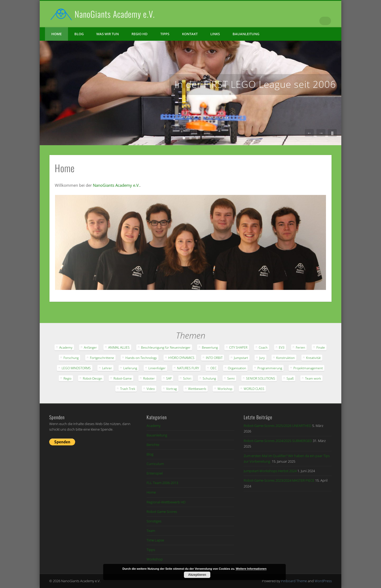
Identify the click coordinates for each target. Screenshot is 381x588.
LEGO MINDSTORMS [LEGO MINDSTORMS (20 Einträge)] (76, 368)
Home (56, 34)
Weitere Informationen (251, 569)
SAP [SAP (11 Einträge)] (169, 378)
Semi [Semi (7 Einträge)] (231, 378)
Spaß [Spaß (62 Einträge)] (290, 378)
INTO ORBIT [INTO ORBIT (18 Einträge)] (214, 358)
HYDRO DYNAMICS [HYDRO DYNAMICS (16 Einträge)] (181, 358)
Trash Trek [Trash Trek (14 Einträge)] (128, 389)
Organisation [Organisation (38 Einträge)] (237, 368)
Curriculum (155, 464)
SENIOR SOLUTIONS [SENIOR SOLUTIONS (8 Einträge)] (261, 378)
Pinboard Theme (294, 581)
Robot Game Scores (162, 512)
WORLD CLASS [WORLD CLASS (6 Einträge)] (254, 389)
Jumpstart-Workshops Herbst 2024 (270, 471)
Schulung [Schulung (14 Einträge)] (209, 378)
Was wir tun (108, 34)
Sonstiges (154, 521)
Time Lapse (155, 540)
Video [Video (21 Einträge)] (151, 389)
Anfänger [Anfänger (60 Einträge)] (90, 347)
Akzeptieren (197, 575)
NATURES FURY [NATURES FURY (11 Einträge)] (188, 368)
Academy (154, 426)
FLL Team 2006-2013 (162, 483)
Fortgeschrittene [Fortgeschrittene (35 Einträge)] (102, 358)
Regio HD (140, 34)
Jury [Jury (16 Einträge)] (262, 358)
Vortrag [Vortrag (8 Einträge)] (171, 389)
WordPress (323, 581)
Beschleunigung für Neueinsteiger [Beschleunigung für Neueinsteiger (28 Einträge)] (166, 347)
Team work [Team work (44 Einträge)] (313, 378)
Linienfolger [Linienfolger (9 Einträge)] (157, 368)
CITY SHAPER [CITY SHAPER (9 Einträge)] (238, 347)
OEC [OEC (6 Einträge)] (213, 368)
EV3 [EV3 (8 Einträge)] (282, 347)
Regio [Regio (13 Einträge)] (67, 378)
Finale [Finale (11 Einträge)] (321, 347)
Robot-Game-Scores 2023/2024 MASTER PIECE (279, 480)
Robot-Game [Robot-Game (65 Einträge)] (123, 378)
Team (151, 531)
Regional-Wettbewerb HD (166, 502)
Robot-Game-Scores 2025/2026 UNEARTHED (278, 426)
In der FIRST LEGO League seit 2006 (255, 84)
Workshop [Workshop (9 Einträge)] (225, 389)
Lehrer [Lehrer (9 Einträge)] (107, 368)
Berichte (153, 445)
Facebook (305, 21)
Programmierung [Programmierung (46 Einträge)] (270, 368)
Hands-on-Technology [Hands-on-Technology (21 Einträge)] (141, 358)
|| (332, 133)
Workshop (155, 559)
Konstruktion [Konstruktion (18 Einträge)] (285, 358)
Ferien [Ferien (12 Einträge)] (300, 347)
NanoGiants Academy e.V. (115, 14)
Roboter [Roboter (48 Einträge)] (149, 378)
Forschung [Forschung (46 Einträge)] (71, 358)
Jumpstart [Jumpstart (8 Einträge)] (241, 358)
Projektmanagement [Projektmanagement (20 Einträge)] (308, 368)
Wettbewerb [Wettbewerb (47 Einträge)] (197, 389)
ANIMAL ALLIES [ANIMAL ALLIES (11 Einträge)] (119, 347)
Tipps (165, 34)
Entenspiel (155, 473)
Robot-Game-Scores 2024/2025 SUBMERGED (278, 441)
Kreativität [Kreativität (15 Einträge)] (313, 358)
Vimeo (316, 21)
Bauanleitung (246, 34)
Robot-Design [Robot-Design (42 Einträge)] (92, 378)
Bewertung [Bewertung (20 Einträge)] (210, 347)
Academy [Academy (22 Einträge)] (66, 347)
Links (215, 34)
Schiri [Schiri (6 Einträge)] (187, 378)
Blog (79, 34)
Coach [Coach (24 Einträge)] (263, 347)
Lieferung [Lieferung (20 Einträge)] (130, 368)
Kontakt (190, 34)
